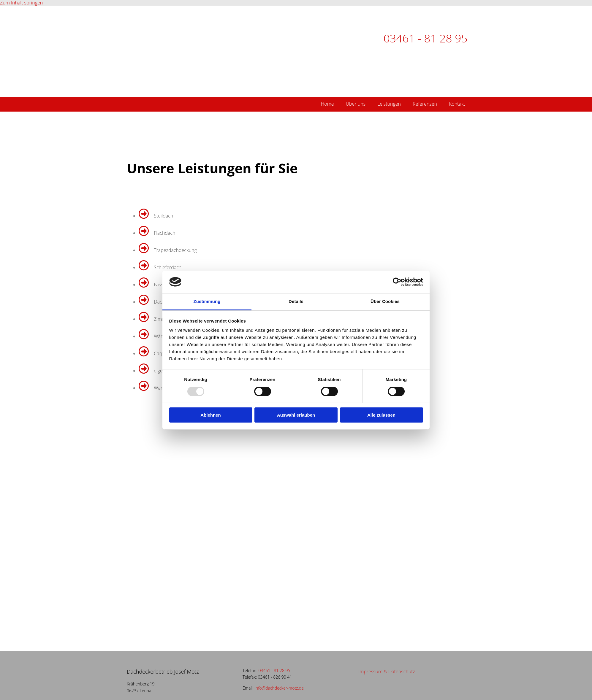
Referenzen (425, 104)
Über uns (356, 104)
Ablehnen (210, 415)
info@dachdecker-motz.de (279, 688)
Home (327, 104)
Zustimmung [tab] (207, 301)
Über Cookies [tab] (385, 301)
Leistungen (389, 104)
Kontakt (457, 104)
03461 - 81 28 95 (426, 38)
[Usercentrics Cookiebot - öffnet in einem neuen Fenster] (397, 282)
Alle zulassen (381, 415)
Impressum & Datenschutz (387, 672)
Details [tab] (296, 301)
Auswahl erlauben (296, 415)
